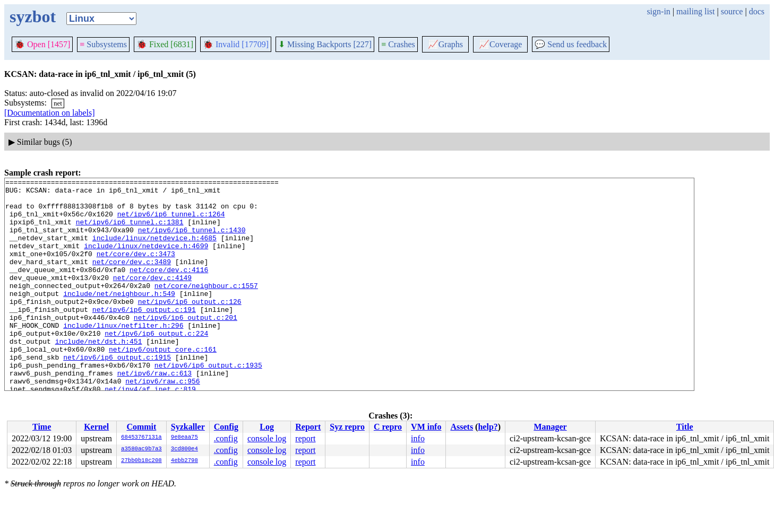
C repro (388, 427)
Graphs (445, 44)
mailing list (695, 11)
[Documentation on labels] (50, 113)
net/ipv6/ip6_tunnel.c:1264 (171, 222)
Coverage (500, 44)
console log (267, 438)
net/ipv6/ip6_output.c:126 (190, 327)
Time (42, 427)
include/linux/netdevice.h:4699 (146, 260)
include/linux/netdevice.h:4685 (154, 250)
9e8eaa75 (184, 438)
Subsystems (103, 44)
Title (685, 427)
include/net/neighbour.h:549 (119, 317)
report (305, 438)
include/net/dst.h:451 (99, 374)
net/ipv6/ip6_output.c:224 (156, 365)
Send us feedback (571, 44)
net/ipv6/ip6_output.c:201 (186, 346)
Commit (141, 427)
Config (226, 427)
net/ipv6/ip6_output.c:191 (144, 336)
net (58, 103)
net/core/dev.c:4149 (152, 298)
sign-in (658, 11)
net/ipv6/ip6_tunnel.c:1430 (192, 241)
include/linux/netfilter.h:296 (123, 355)
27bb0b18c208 (141, 461)
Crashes (398, 44)
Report (308, 427)
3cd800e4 (184, 449)
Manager (550, 427)
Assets (462, 427)
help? (488, 427)
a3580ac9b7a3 (141, 449)
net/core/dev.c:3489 (132, 279)
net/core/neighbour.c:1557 (206, 308)
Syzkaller (188, 427)
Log (267, 427)
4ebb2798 (184, 461)
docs (757, 11)
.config (226, 438)
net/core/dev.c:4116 (169, 289)
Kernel (96, 427)
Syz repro (347, 427)
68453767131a (141, 438)
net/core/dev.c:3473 (136, 269)
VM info (426, 427)
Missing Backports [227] (325, 44)
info (418, 438)
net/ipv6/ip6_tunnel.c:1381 (130, 231)
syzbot (33, 16)
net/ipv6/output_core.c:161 (163, 384)
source (732, 11)
